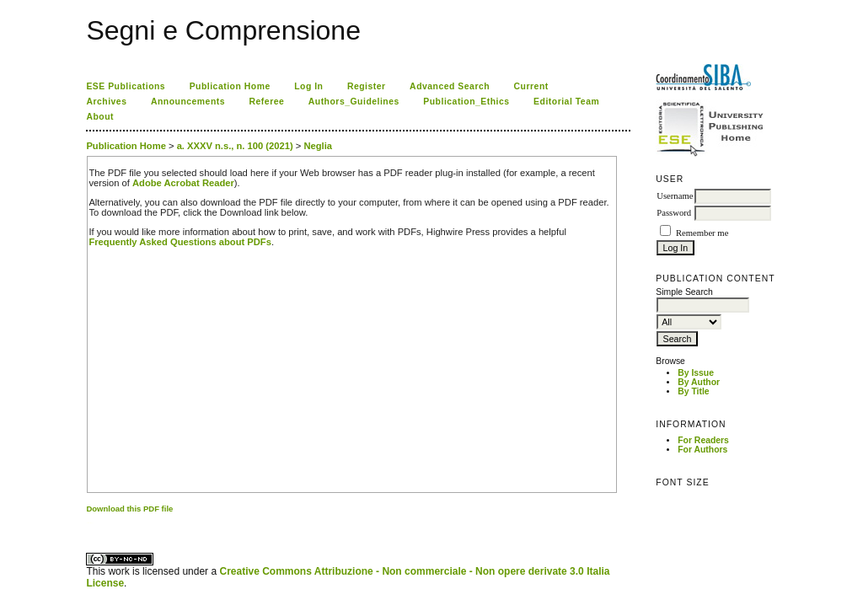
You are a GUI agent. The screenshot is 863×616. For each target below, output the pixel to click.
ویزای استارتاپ (91, 523)
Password (674, 213)
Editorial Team (566, 102)
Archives (106, 102)
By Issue (696, 373)
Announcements (188, 102)
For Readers (703, 440)
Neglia (318, 146)
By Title (693, 391)
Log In (308, 86)
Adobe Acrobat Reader (183, 183)
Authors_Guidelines (354, 102)
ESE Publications (126, 86)
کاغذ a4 (87, 523)
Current (531, 86)
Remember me (702, 233)
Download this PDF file (129, 509)
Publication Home (230, 86)
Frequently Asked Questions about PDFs (180, 242)
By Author (699, 382)
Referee (267, 102)
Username (675, 196)
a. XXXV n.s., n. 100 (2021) (235, 146)
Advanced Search (450, 86)
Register (367, 86)
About (100, 117)
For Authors (702, 450)
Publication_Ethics (466, 102)
